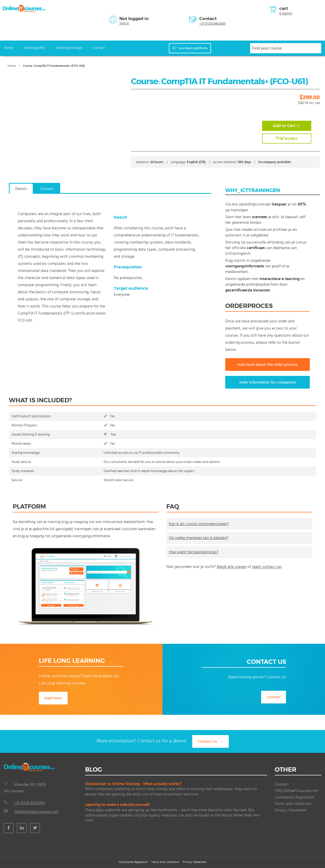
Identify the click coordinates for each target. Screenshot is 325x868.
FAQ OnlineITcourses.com (296, 791)
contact (274, 697)
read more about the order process (267, 364)
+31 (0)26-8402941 (212, 24)
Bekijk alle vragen (232, 567)
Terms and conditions (293, 804)
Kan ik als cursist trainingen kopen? (199, 524)
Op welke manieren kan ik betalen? (199, 538)
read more (53, 698)
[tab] (21, 191)
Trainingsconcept (69, 48)
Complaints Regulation (294, 797)
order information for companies (267, 382)
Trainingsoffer (34, 48)
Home (9, 48)
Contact (208, 19)
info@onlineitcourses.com (36, 812)
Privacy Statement (291, 810)
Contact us (210, 741)
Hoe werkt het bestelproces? (194, 552)
